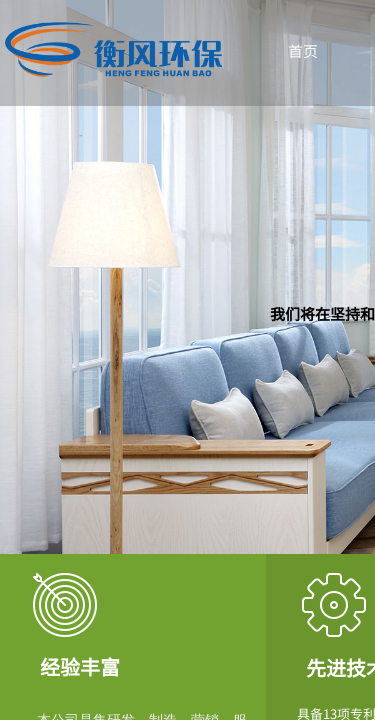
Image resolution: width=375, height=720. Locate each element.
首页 (303, 50)
